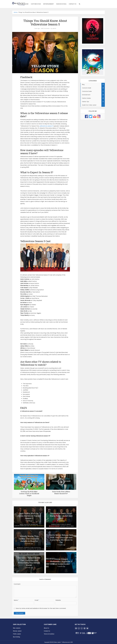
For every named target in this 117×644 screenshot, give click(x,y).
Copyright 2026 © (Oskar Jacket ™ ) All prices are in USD (58, 642)
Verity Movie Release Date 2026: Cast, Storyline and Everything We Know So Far (61, 539)
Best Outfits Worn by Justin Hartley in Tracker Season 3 (29, 516)
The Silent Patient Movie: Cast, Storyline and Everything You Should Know (29, 561)
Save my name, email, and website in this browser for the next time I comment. (41, 608)
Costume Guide (36, 4)
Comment (17, 584)
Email (37, 600)
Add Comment (45, 28)
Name (16, 600)
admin (54, 28)
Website (58, 600)
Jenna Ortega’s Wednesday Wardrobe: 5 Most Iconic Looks (61, 561)
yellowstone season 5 (46, 126)
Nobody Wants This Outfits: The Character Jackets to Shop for (29, 539)
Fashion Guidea (61, 4)
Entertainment (49, 4)
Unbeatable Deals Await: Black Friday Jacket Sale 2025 (61, 516)
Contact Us (73, 4)
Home (27, 4)
